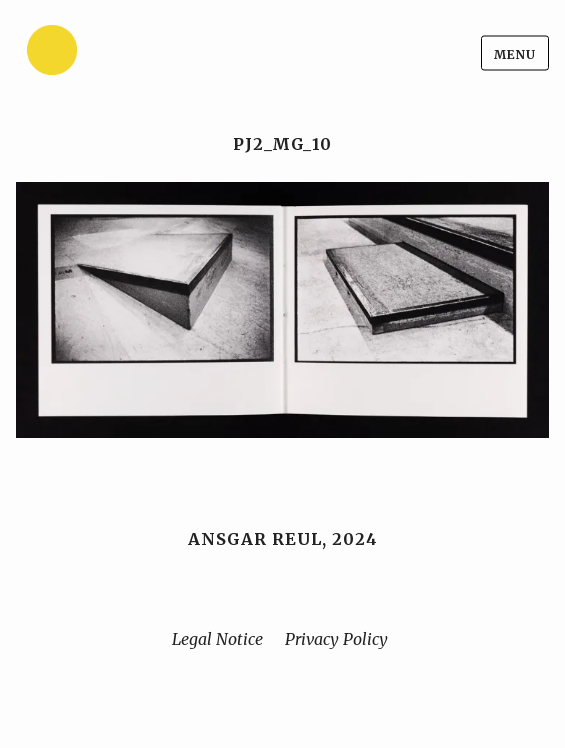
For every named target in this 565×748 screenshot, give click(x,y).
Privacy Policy (336, 639)
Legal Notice (217, 639)
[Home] (101, 53)
